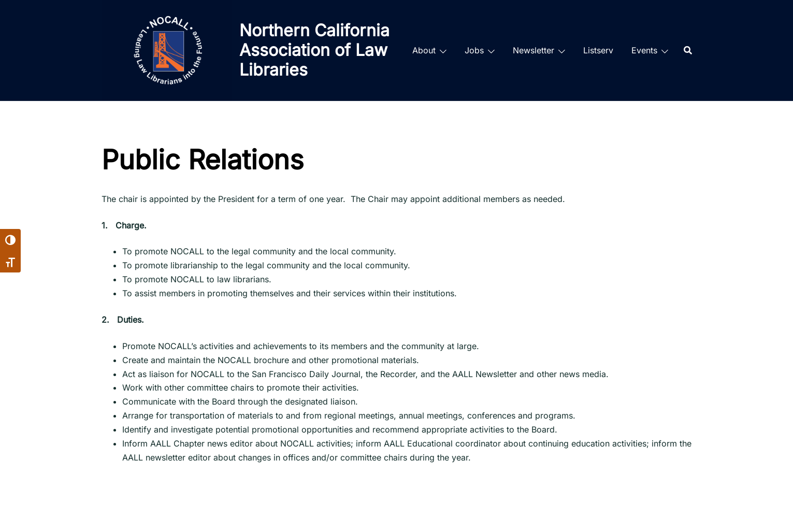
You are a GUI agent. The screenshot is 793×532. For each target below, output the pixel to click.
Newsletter (534, 50)
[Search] (688, 50)
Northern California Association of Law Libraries (314, 50)
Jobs (474, 50)
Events (644, 50)
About (424, 50)
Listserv (598, 50)
